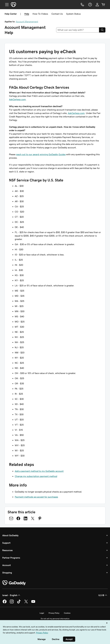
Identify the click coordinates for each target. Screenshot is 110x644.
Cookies (67, 613)
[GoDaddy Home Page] (14, 583)
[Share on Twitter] (33, 518)
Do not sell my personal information (55, 619)
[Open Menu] (6, 5)
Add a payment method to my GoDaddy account (39, 471)
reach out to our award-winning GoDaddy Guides (41, 154)
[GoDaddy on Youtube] (33, 603)
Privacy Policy (54, 613)
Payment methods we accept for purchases (36, 497)
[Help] (90, 5)
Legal (42, 613)
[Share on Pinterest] (40, 518)
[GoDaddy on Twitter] (26, 603)
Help (27, 14)
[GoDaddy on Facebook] (5, 603)
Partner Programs (11, 558)
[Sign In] (97, 5)
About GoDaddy (10, 535)
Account (7, 565)
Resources (7, 550)
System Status (73, 14)
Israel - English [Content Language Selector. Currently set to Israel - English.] (12, 595)
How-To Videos (40, 14)
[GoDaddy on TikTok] (19, 603)
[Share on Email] (11, 518)
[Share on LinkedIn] (25, 518)
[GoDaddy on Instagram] (12, 603)
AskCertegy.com (17, 99)
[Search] (102, 30)
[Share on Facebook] (18, 518)
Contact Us (57, 14)
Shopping (7, 573)
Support (6, 543)
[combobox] (78, 30)
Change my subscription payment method (36, 476)
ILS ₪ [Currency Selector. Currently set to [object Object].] (103, 595)
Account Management (27, 21)
